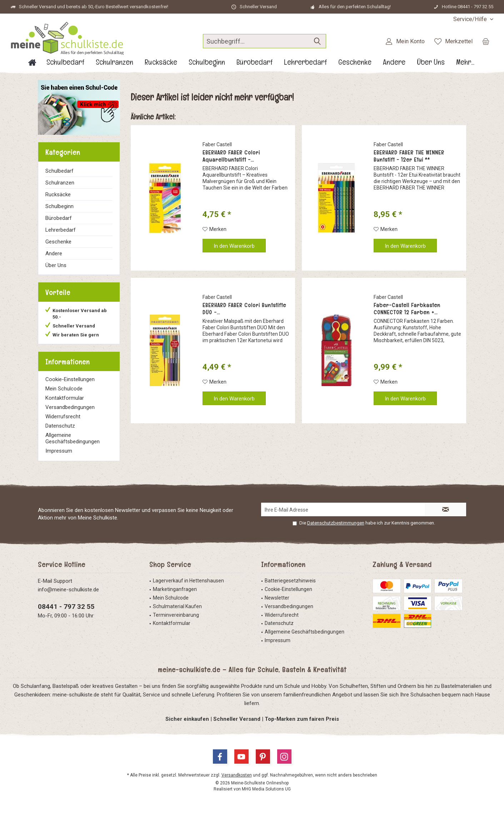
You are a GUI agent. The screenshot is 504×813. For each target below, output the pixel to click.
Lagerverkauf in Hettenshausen (188, 581)
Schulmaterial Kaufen (177, 606)
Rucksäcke (58, 194)
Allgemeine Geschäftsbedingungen (73, 438)
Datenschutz (60, 426)
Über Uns (56, 265)
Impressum (59, 451)
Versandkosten (237, 775)
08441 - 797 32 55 (66, 607)
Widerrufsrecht (63, 417)
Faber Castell (217, 144)
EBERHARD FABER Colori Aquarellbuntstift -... (231, 156)
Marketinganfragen (175, 589)
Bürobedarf (59, 218)
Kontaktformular (65, 398)
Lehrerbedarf (61, 230)
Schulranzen (60, 183)
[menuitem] (471, 19)
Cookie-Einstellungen (70, 379)
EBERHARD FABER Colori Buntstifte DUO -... (244, 309)
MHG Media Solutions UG (266, 789)
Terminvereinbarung (176, 615)
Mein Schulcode (64, 389)
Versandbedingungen (70, 407)
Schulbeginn (59, 206)
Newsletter (277, 598)
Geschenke (58, 242)
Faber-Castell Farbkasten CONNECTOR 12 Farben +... (407, 309)
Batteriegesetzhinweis (290, 581)
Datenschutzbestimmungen (336, 523)
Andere (54, 253)
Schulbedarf (59, 171)
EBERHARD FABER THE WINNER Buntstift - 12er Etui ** (409, 156)
